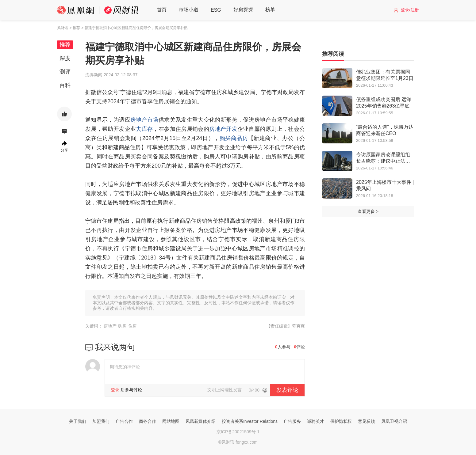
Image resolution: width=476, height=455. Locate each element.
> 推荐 (75, 28)
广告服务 (292, 421)
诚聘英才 (316, 421)
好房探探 (243, 10)
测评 (65, 72)
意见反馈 (367, 421)
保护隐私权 (341, 421)
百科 (65, 85)
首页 (162, 10)
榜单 (270, 10)
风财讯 (63, 28)
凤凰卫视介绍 (394, 421)
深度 (65, 58)
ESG (216, 10)
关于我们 (78, 421)
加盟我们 (101, 421)
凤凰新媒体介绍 (201, 421)
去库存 (144, 129)
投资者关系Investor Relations (250, 421)
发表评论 (287, 390)
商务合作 (148, 421)
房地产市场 (144, 120)
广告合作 (124, 421)
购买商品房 (234, 138)
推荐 (65, 45)
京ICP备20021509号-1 (238, 432)
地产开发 (226, 129)
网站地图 (171, 421)
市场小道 (189, 10)
